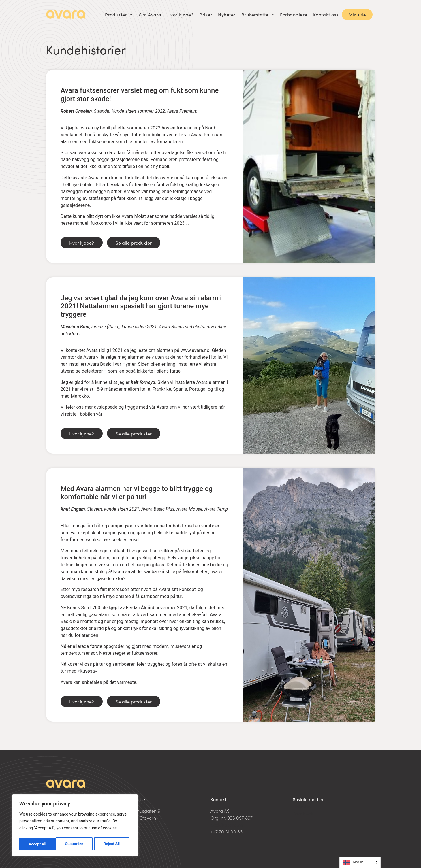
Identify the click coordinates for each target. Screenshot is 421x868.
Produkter (119, 14)
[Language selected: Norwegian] (360, 862)
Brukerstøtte (258, 14)
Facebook (303, 813)
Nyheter (227, 14)
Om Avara (150, 14)
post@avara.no (227, 824)
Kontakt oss (326, 14)
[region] (75, 826)
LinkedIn (302, 806)
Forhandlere (294, 14)
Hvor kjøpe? (181, 14)
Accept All (113, 844)
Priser (206, 14)
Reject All (75, 844)
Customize (38, 844)
